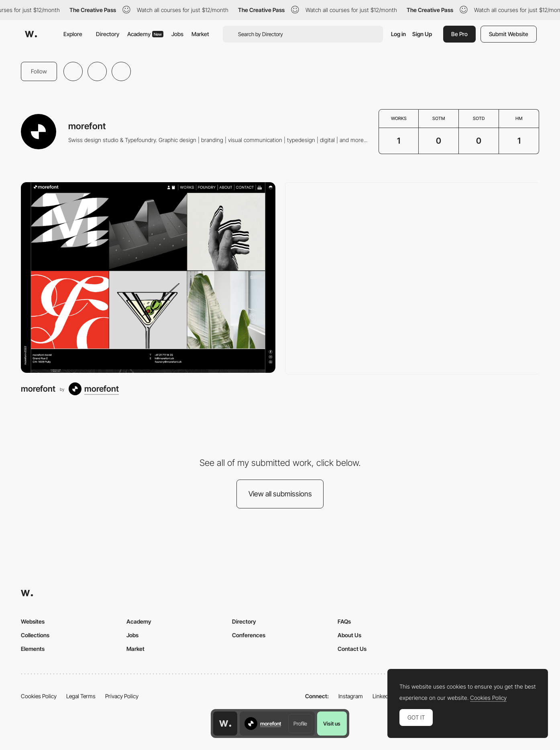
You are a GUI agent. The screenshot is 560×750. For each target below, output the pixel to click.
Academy (145, 34)
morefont (38, 389)
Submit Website (509, 34)
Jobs (177, 34)
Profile (300, 724)
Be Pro (459, 34)
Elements (33, 649)
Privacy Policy (122, 696)
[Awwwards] (31, 34)
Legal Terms (81, 696)
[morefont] (148, 277)
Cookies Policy (39, 696)
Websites (33, 621)
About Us (349, 635)
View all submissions (280, 494)
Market (200, 34)
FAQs (344, 621)
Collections (35, 635)
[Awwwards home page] (225, 724)
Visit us (332, 724)
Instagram (351, 696)
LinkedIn (383, 696)
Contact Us (352, 649)
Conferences (249, 635)
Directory (108, 34)
